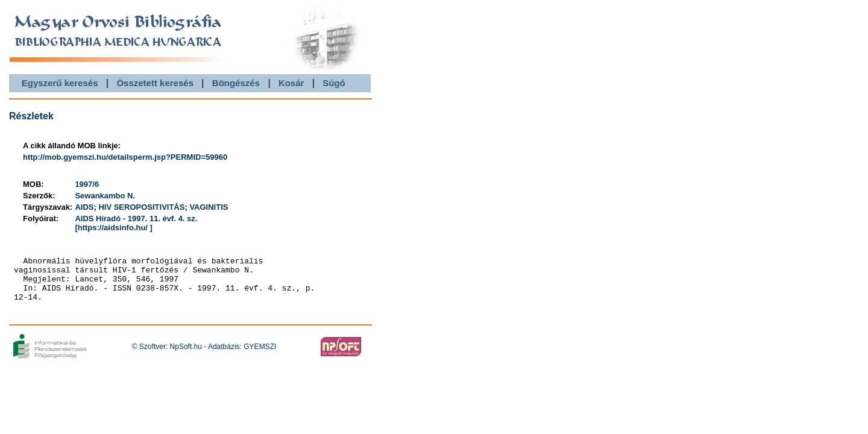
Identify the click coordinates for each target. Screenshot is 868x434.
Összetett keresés (155, 83)
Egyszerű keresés (60, 83)
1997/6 (87, 184)
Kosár (291, 83)
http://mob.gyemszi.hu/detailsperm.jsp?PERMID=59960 (125, 157)
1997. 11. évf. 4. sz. (163, 219)
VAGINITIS (209, 207)
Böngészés (236, 83)
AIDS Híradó (98, 219)
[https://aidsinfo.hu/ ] (114, 228)
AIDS (84, 207)
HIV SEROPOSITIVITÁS (141, 207)
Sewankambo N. (105, 196)
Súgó (334, 83)
